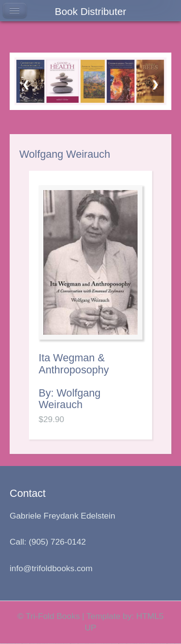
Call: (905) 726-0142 (48, 542)
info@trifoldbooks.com (51, 568)
